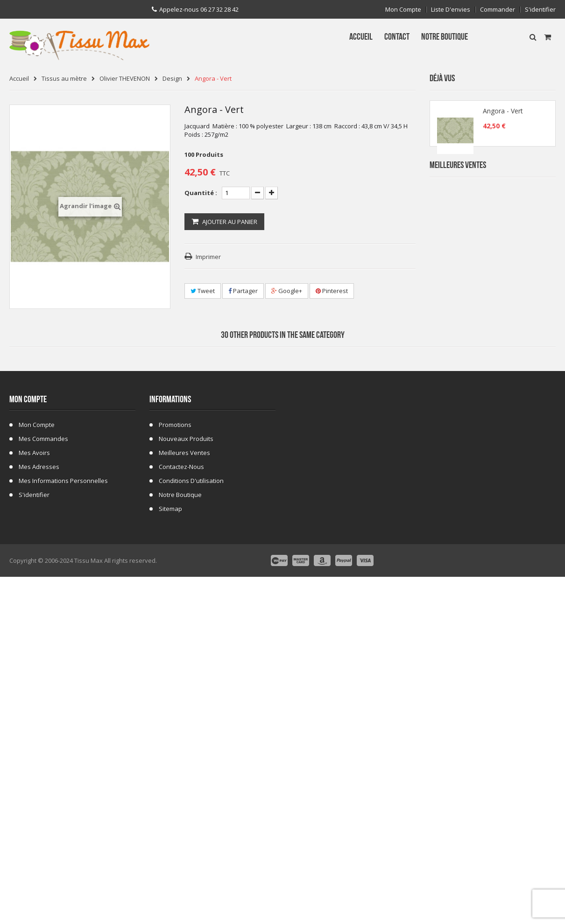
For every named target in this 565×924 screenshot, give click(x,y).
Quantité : (201, 193)
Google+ (287, 291)
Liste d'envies (451, 10)
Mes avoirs (34, 802)
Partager (243, 291)
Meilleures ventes (184, 802)
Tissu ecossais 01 (501, 501)
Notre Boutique (180, 844)
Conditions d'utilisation (191, 830)
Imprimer (208, 257)
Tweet (203, 291)
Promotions (175, 774)
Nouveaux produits (186, 788)
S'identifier (540, 10)
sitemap (170, 858)
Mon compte (403, 10)
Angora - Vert (503, 114)
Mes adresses (39, 816)
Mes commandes (43, 788)
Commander (498, 10)
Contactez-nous (181, 816)
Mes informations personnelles (63, 830)
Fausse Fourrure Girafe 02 (513, 557)
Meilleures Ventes (458, 185)
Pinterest (332, 291)
